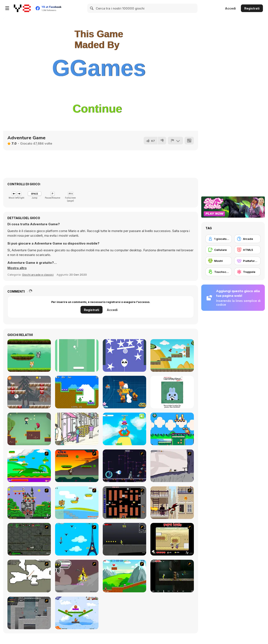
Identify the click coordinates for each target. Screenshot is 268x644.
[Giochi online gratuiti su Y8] (22, 8)
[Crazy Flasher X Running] (124, 539)
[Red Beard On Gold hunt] (77, 503)
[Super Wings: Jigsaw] (124, 392)
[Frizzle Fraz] (124, 576)
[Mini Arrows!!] (77, 392)
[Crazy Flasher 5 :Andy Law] (172, 576)
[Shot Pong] (77, 355)
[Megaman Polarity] (124, 466)
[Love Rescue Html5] (29, 429)
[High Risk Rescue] (172, 503)
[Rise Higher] (124, 355)
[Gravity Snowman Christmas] (29, 392)
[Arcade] (247, 239)
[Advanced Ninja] (29, 576)
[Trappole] (247, 272)
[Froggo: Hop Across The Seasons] (172, 429)
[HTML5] (247, 250)
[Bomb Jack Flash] (29, 503)
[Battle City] (124, 503)
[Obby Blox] (124, 429)
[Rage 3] (77, 576)
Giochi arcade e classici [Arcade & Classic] (38, 275)
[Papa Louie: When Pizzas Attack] (172, 539)
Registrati (252, 8)
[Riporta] (175, 141)
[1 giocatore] (219, 239)
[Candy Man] (29, 466)
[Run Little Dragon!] (172, 355)
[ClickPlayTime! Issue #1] (172, 392)
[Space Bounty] (29, 539)
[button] (17, 268)
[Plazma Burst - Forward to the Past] (29, 613)
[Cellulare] (219, 250)
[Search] (92, 8)
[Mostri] (219, 261)
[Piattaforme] (247, 261)
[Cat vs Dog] (29, 355)
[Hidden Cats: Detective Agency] (77, 429)
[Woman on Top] (77, 539)
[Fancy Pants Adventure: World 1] (172, 466)
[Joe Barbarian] (77, 466)
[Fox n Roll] (77, 613)
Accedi (230, 8)
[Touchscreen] (219, 272)
